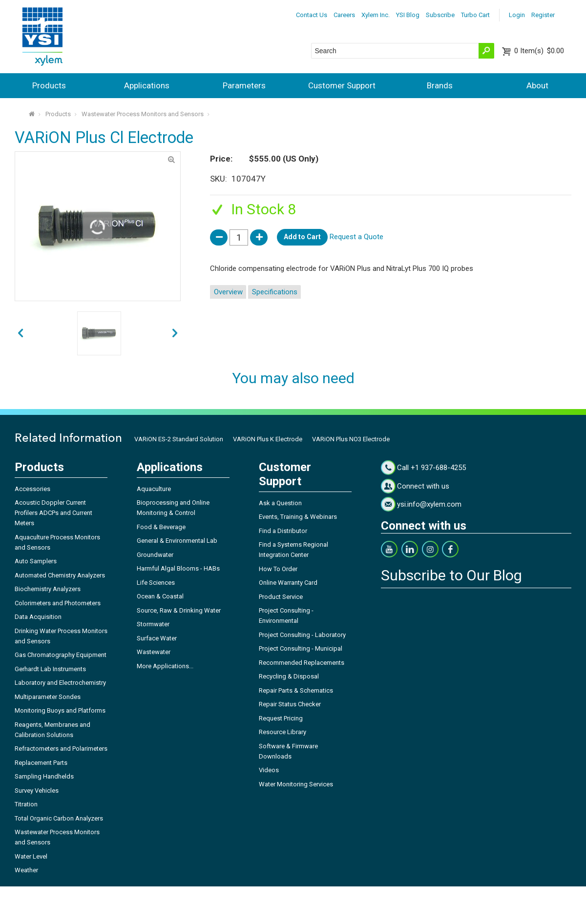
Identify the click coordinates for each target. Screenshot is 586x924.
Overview (228, 292)
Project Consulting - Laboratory (302, 635)
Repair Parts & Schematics (296, 690)
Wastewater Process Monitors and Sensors (143, 114)
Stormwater (153, 624)
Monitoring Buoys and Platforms (60, 710)
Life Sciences (156, 583)
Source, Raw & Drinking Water (179, 610)
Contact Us (312, 15)
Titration (26, 804)
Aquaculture (154, 489)
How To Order (278, 569)
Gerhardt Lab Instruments (50, 669)
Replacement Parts (41, 763)
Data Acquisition (38, 617)
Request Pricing (281, 718)
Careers (344, 15)
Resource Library (283, 732)
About (537, 85)
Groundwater (155, 555)
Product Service (281, 597)
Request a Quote (356, 237)
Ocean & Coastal (160, 596)
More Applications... (165, 666)
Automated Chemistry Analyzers (60, 575)
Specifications (275, 292)
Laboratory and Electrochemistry (60, 683)
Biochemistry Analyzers (48, 589)
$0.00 (539, 51)
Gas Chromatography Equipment (61, 655)
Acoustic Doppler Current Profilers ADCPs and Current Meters (53, 513)
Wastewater (154, 652)
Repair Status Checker (290, 704)
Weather (26, 870)
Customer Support (342, 85)
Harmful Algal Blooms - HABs (178, 568)
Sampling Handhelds (44, 776)
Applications (147, 85)
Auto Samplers (36, 561)
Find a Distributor (283, 531)
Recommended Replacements (302, 663)
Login (517, 15)
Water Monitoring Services (296, 784)
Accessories (32, 489)
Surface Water (157, 638)
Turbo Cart (475, 15)
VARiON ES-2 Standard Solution (179, 439)
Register (543, 15)
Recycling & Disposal (289, 676)
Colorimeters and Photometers (58, 603)
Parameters (244, 85)
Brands (440, 85)
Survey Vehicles (37, 791)
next (21, 333)
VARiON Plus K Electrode (268, 439)
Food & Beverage (161, 527)
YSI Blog (408, 15)
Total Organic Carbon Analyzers (59, 818)
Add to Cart (302, 237)
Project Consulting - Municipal (301, 648)
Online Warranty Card (288, 583)
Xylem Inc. (376, 15)
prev (175, 333)
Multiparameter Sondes (48, 697)
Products (49, 85)
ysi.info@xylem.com (429, 504)
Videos (269, 770)
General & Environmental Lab (177, 541)
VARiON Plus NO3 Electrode (351, 439)
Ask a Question (280, 503)
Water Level (31, 856)
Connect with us (423, 486)
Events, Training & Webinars (298, 517)
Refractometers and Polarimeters (61, 749)
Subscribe (440, 15)
